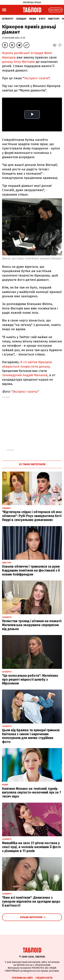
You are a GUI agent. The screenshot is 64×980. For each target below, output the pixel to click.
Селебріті (7, 19)
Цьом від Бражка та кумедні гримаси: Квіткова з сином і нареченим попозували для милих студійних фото (31, 736)
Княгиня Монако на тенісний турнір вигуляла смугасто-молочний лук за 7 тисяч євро (32, 793)
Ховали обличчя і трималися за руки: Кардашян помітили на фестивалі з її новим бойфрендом (31, 570)
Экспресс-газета (36, 78)
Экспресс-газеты (25, 392)
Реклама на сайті (22, 978)
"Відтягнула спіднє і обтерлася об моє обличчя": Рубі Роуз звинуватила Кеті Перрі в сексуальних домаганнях (32, 516)
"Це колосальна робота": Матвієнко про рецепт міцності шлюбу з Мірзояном (30, 680)
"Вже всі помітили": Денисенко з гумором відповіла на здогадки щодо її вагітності (31, 902)
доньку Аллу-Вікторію (19, 62)
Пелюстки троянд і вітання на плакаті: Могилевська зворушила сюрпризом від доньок (32, 625)
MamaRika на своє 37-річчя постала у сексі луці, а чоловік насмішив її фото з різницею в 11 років (31, 847)
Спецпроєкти (44, 978)
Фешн (33, 19)
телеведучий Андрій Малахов (25, 375)
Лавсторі (54, 19)
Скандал (21, 19)
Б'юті (42, 19)
